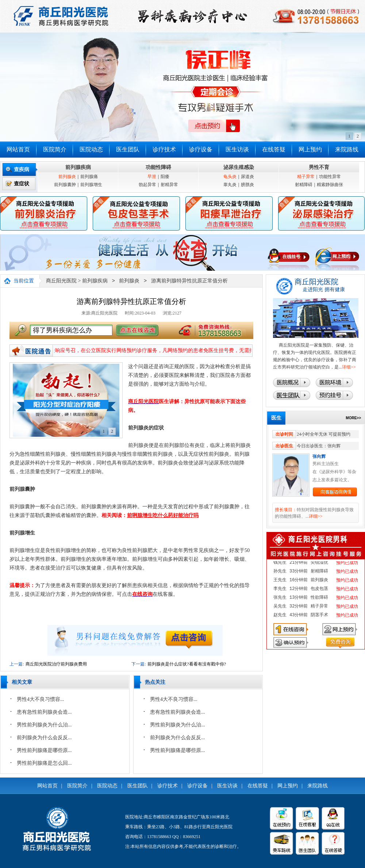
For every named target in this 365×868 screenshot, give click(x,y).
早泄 (152, 177)
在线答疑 (274, 149)
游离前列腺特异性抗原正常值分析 (189, 281)
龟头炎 (230, 177)
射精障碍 (304, 185)
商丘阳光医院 (61, 281)
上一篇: (17, 664)
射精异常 (169, 185)
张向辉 (319, 456)
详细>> (349, 367)
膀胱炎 (247, 185)
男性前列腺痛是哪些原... (44, 750)
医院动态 (91, 149)
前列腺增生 (91, 185)
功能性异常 (330, 177)
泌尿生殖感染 (239, 167)
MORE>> (353, 418)
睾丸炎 (230, 185)
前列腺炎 (67, 177)
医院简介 (55, 149)
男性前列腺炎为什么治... (44, 725)
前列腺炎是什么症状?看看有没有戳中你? (187, 664)
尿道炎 (247, 177)
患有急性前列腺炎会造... (44, 712)
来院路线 (347, 149)
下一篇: (139, 664)
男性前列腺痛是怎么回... (44, 763)
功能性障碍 (158, 167)
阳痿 (165, 177)
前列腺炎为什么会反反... (44, 738)
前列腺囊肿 (65, 185)
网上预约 (310, 149)
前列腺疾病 (78, 167)
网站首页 (18, 149)
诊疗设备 (201, 149)
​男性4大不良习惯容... (41, 699)
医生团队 (128, 149)
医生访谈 (237, 149)
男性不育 (319, 167)
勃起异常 (147, 185)
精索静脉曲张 (330, 185)
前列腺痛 (89, 177)
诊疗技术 (164, 149)
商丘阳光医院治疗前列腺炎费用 (56, 664)
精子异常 (306, 177)
